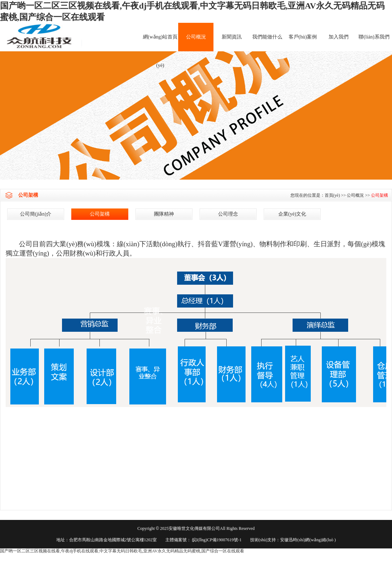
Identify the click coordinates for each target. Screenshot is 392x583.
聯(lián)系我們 (374, 37)
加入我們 (339, 37)
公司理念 (228, 214)
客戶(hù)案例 (303, 37)
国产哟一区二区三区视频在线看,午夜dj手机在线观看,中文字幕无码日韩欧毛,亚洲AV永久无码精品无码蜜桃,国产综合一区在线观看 (122, 551)
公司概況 (196, 37)
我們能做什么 (267, 37)
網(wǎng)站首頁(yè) (160, 43)
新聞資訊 (232, 37)
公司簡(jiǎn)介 (36, 214)
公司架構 (380, 195)
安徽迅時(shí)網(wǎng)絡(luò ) (308, 540)
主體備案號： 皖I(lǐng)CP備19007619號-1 (203, 540)
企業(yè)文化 (292, 214)
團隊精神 (164, 214)
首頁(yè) (332, 195)
